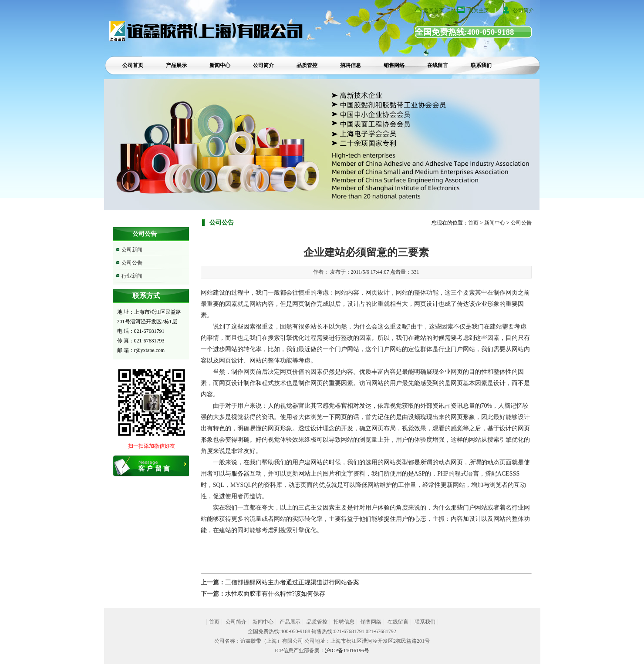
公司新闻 (132, 250)
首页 (473, 223)
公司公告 (132, 263)
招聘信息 (351, 65)
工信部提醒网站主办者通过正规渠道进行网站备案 (292, 582)
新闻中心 (220, 65)
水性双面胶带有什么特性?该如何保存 (275, 594)
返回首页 (434, 10)
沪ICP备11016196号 (347, 651)
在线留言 (438, 65)
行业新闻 (132, 276)
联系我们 (481, 65)
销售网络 (394, 65)
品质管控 (307, 65)
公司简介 (523, 10)
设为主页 (479, 10)
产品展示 (176, 65)
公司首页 (133, 65)
